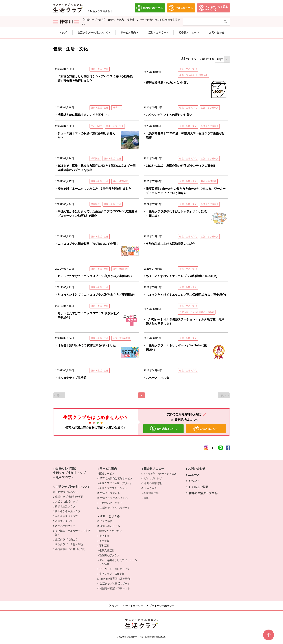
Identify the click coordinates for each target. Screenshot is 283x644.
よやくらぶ (151, 488)
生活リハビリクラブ (111, 503)
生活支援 (104, 536)
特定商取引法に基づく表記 (70, 549)
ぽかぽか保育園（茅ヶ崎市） (117, 578)
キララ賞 (104, 541)
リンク (116, 606)
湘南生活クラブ (64, 521)
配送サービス (107, 474)
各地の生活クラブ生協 (203, 493)
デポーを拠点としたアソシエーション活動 (118, 562)
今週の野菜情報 (154, 483)
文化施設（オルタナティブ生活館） (73, 533)
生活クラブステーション (113, 488)
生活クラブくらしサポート (116, 507)
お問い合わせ (197, 469)
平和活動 (104, 546)
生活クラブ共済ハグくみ (115, 498)
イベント (194, 481)
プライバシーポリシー (162, 606)
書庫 (146, 498)
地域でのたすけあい (111, 531)
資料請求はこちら (186, 420)
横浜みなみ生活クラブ (68, 511)
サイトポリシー (134, 606)
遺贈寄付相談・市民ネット (116, 588)
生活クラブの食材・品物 (69, 544)
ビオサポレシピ (154, 478)
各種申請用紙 (151, 493)
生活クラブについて (68, 492)
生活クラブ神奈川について (73, 487)
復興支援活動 (107, 550)
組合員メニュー (154, 469)
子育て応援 (107, 521)
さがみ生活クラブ (65, 526)
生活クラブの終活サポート (116, 583)
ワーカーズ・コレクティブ (114, 569)
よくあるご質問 (198, 487)
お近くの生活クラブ (66, 502)
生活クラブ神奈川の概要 (69, 497)
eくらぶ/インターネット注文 (161, 473)
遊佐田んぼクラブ (109, 555)
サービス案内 (108, 469)
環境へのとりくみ (111, 526)
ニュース (194, 475)
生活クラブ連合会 (100, 11)
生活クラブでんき (111, 493)
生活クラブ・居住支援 (112, 574)
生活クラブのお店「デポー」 (116, 483)
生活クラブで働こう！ (68, 539)
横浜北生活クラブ (65, 506)
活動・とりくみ (110, 516)
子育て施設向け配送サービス (117, 478)
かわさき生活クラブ (66, 516)
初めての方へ (65, 477)
